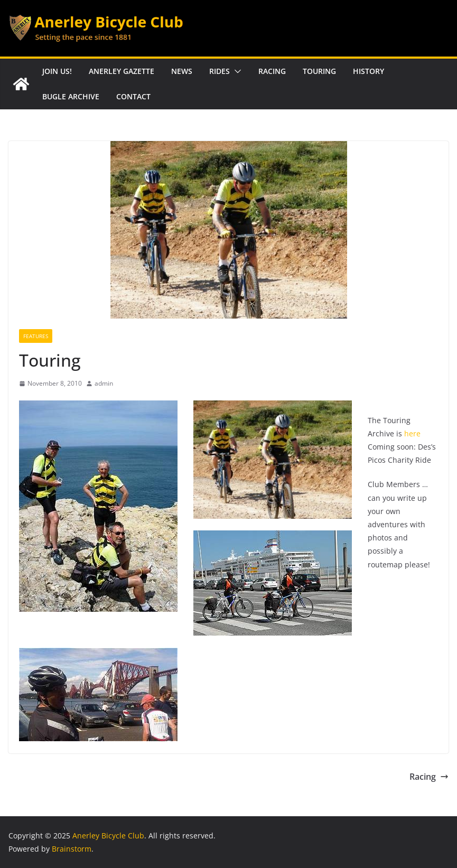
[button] (236, 71)
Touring (319, 71)
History (369, 71)
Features (36, 336)
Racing (272, 71)
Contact (133, 96)
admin (104, 383)
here (412, 433)
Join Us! (57, 71)
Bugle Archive (71, 96)
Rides (220, 71)
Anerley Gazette (122, 71)
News (182, 71)
